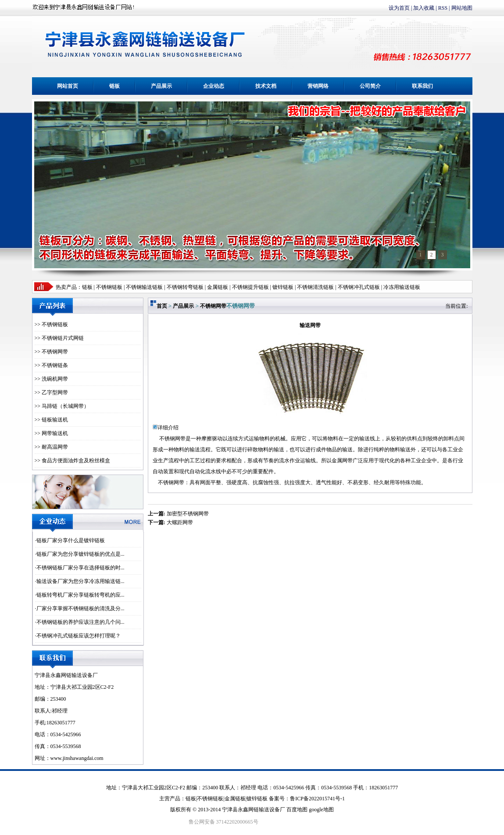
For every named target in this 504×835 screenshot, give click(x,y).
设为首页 (399, 8)
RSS (443, 8)
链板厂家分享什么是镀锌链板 (71, 540)
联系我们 (422, 86)
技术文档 (266, 86)
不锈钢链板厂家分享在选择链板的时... (80, 568)
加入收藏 (424, 8)
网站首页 (68, 86)
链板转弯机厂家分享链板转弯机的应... (80, 595)
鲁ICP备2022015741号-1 (317, 799)
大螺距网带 (180, 522)
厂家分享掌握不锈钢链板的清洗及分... (80, 608)
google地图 (321, 810)
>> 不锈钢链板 (52, 324)
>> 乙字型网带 (52, 392)
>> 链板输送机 (52, 420)
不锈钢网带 (213, 306)
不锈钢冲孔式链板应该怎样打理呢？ (79, 636)
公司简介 (370, 86)
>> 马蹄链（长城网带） (62, 406)
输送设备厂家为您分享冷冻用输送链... (80, 581)
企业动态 (214, 86)
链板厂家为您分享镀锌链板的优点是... (80, 554)
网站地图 (462, 8)
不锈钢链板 (109, 287)
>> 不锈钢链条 (52, 365)
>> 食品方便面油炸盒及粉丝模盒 (73, 461)
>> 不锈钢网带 (52, 352)
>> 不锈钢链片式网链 (59, 338)
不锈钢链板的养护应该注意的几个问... (80, 622)
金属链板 (235, 799)
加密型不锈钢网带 (188, 514)
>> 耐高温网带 (52, 447)
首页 (162, 306)
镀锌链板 (257, 799)
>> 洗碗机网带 (52, 379)
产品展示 (161, 86)
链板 (114, 86)
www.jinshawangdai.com (77, 758)
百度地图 (297, 810)
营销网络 (318, 86)
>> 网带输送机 (52, 433)
